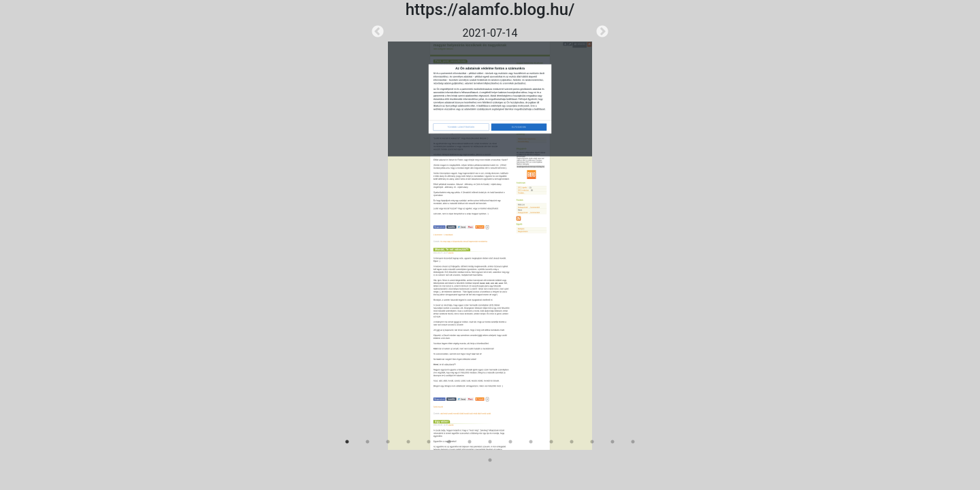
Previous (378, 32)
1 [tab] (347, 442)
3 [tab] (388, 442)
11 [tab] (551, 442)
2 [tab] (367, 442)
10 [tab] (531, 442)
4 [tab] (408, 442)
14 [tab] (612, 442)
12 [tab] (572, 442)
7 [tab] (470, 442)
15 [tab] (633, 442)
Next (602, 32)
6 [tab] (449, 442)
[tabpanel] (490, 238)
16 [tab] (490, 460)
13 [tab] (592, 442)
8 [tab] (490, 442)
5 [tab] (429, 442)
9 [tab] (510, 442)
